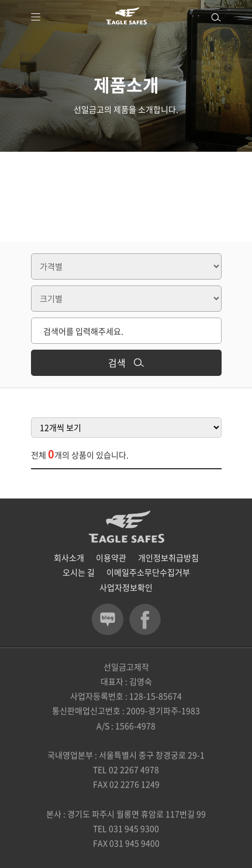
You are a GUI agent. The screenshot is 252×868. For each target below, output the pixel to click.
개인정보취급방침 (168, 557)
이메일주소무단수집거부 (148, 572)
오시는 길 (79, 572)
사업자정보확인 (126, 587)
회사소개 (69, 557)
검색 (126, 362)
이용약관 (111, 557)
